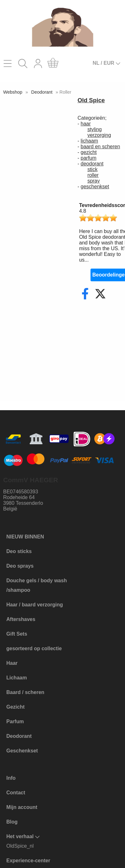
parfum (89, 158)
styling (94, 129)
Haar (12, 663)
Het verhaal (23, 837)
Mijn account (22, 807)
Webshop (13, 92)
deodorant (92, 164)
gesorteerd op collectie (34, 648)
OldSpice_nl (20, 846)
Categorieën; (92, 118)
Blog (12, 822)
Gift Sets (17, 634)
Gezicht (16, 707)
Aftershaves (21, 619)
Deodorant (42, 92)
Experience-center (28, 861)
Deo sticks (19, 551)
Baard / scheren (25, 692)
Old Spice (91, 100)
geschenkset (95, 187)
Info (11, 778)
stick (92, 169)
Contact (16, 793)
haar (86, 124)
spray (94, 181)
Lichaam (17, 678)
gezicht (89, 152)
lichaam (89, 141)
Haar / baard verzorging (35, 605)
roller (93, 175)
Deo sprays (20, 566)
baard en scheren (100, 147)
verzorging (99, 135)
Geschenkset (22, 751)
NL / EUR (107, 63)
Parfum (15, 721)
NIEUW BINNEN (25, 537)
